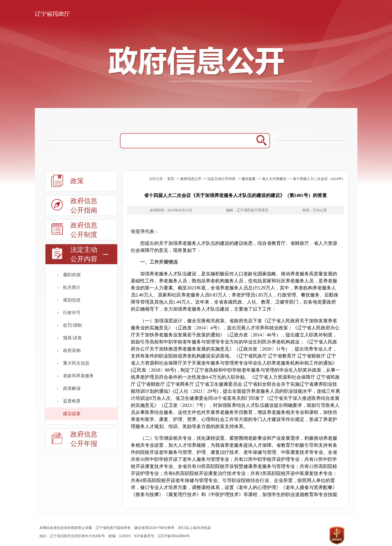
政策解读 (72, 388)
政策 (77, 181)
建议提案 (72, 414)
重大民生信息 (76, 363)
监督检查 (72, 401)
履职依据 (72, 275)
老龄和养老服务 (78, 376)
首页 (171, 179)
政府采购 (72, 350)
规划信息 (72, 300)
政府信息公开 (191, 179)
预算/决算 (72, 338)
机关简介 (72, 287)
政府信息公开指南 (84, 206)
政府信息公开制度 (84, 230)
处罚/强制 (72, 325)
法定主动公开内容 (84, 254)
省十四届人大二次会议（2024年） (319, 179)
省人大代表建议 (274, 179)
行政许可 (72, 313)
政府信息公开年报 (84, 439)
